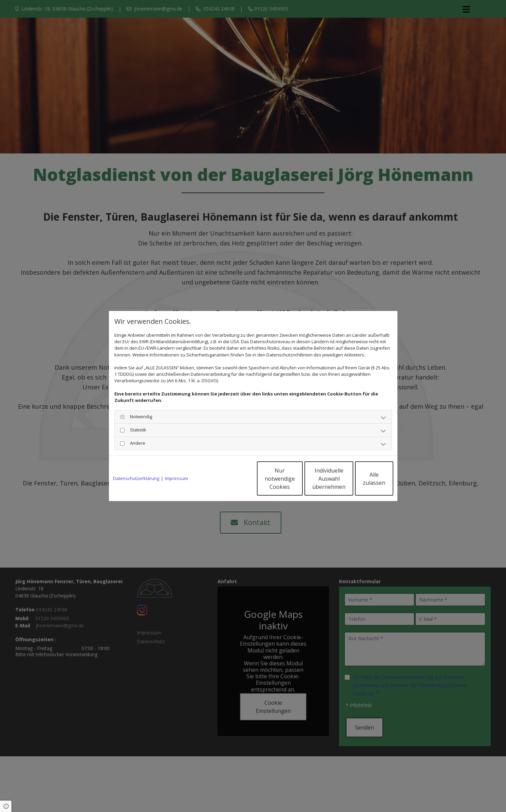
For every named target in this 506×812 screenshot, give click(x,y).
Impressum (176, 478)
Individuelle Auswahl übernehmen (297, 479)
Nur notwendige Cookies (233, 479)
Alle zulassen (362, 479)
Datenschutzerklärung (136, 478)
